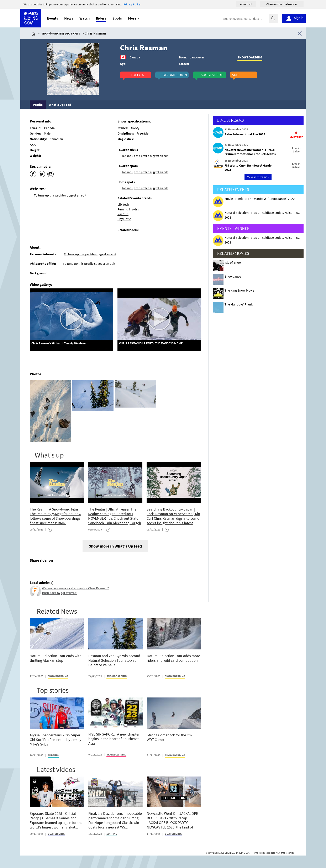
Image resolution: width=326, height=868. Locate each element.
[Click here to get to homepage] (33, 33)
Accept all (246, 4)
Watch (85, 18)
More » (134, 18)
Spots (117, 18)
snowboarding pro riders (61, 33)
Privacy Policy (132, 4)
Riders (101, 18)
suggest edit (212, 75)
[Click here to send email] (52, 570)
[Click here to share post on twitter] (43, 570)
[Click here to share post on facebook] (34, 570)
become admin (175, 75)
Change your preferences (282, 4)
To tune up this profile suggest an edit (60, 195)
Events (52, 18)
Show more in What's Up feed (115, 546)
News (69, 18)
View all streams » (258, 177)
